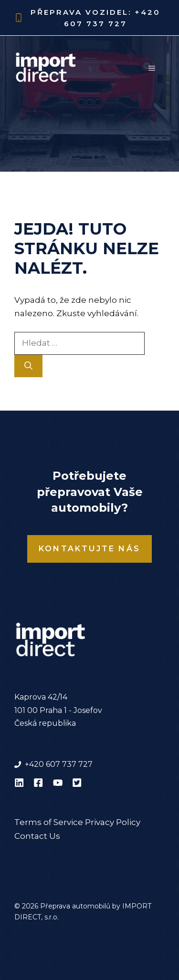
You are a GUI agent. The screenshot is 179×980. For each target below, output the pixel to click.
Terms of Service (49, 822)
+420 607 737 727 (59, 764)
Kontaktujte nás (89, 549)
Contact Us (37, 836)
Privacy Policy (113, 822)
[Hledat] (28, 366)
